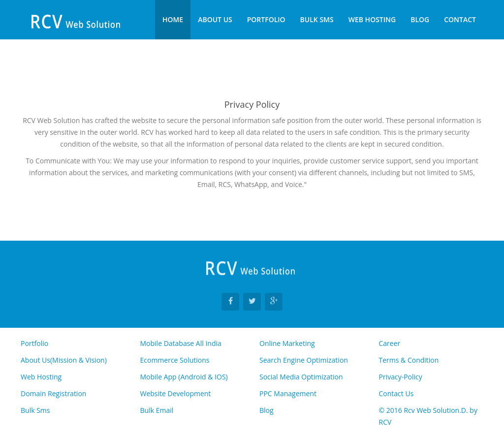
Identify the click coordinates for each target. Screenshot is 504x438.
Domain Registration (53, 393)
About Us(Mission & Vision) (64, 360)
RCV (385, 422)
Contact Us (396, 393)
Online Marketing (287, 343)
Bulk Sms (317, 19)
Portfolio (266, 19)
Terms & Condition (409, 360)
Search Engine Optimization (304, 360)
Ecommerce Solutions (175, 360)
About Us (215, 19)
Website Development (176, 393)
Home (173, 19)
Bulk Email (157, 410)
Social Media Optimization (301, 377)
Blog (420, 19)
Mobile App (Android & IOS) (184, 377)
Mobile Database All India (181, 343)
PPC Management (288, 393)
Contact (460, 19)
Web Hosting (372, 19)
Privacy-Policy (401, 377)
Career (390, 343)
